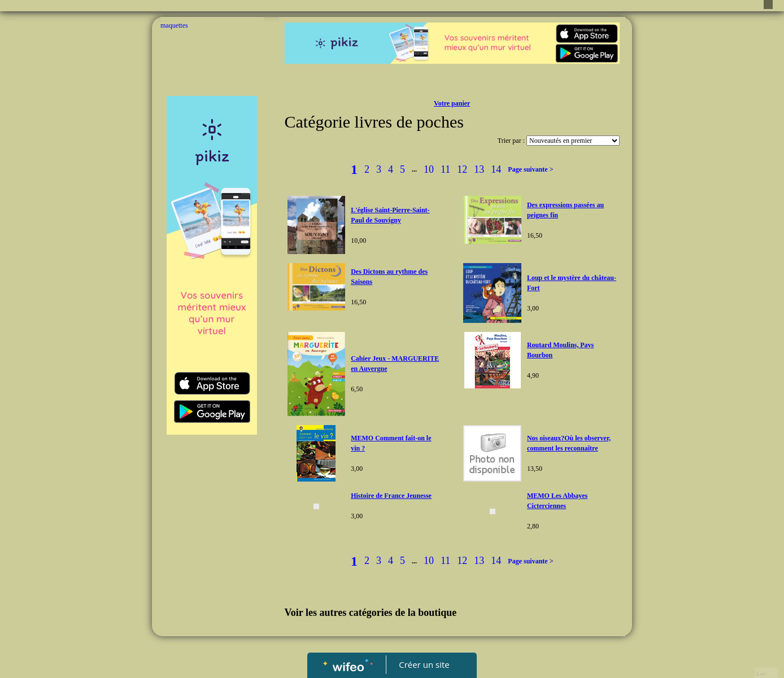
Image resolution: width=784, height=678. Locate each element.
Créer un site (424, 664)
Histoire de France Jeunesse (391, 496)
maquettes (174, 25)
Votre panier (452, 103)
